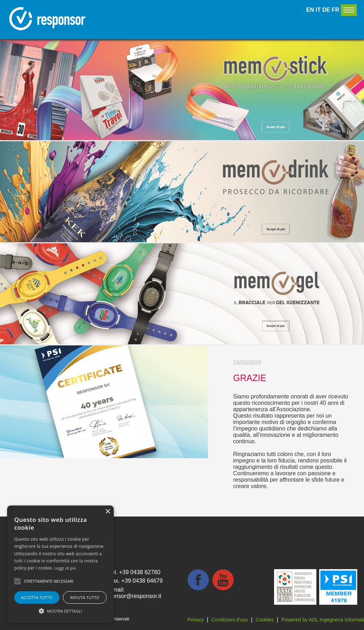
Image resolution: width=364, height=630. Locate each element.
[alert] (60, 564)
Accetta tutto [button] (37, 597)
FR (335, 10)
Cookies (265, 620)
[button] (60, 610)
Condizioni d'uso (230, 620)
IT (318, 10)
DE (326, 10)
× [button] (108, 512)
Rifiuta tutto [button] (85, 597)
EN (310, 10)
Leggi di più (65, 568)
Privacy (196, 620)
